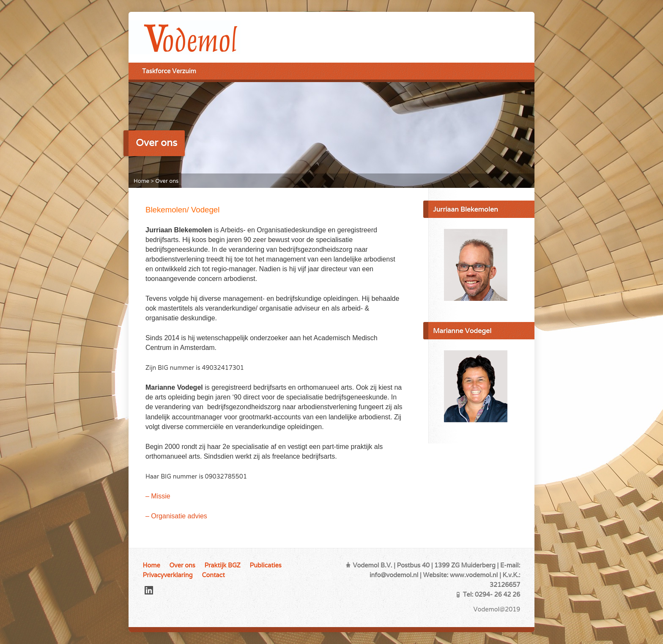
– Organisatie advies (176, 516)
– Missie (158, 496)
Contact (213, 575)
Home (141, 181)
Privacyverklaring (168, 575)
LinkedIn (149, 590)
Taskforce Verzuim (169, 71)
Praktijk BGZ (222, 565)
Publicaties (266, 565)
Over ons (167, 181)
